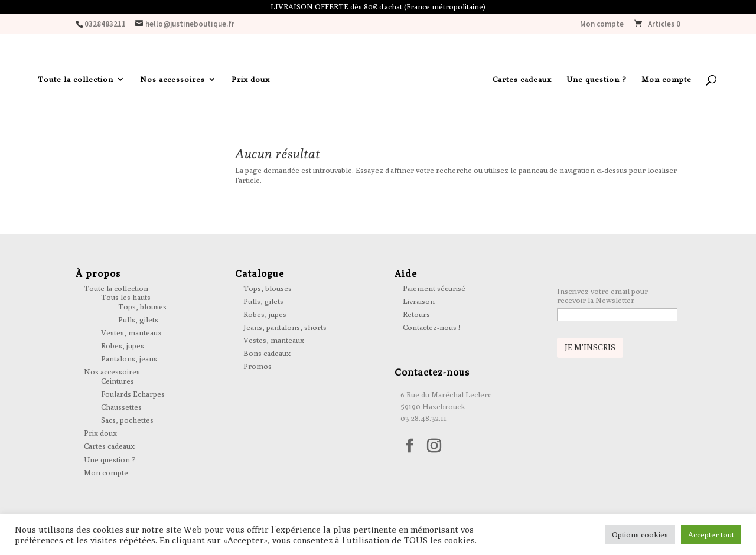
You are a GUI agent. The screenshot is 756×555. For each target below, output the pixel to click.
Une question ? (597, 79)
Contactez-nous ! (431, 327)
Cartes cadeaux (522, 79)
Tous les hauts (126, 297)
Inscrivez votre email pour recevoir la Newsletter (602, 296)
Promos (258, 366)
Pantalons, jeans (129, 358)
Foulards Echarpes (133, 394)
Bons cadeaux (267, 353)
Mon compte (602, 25)
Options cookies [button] (640, 534)
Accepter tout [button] (711, 534)
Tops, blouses (142, 306)
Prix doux (251, 79)
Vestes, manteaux (131, 332)
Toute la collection (76, 79)
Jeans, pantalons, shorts (285, 327)
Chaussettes (121, 407)
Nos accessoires (172, 79)
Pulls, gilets (138, 319)
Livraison (419, 301)
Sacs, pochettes (127, 420)
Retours (416, 314)
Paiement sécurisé (434, 288)
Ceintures (118, 381)
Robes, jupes (123, 345)
